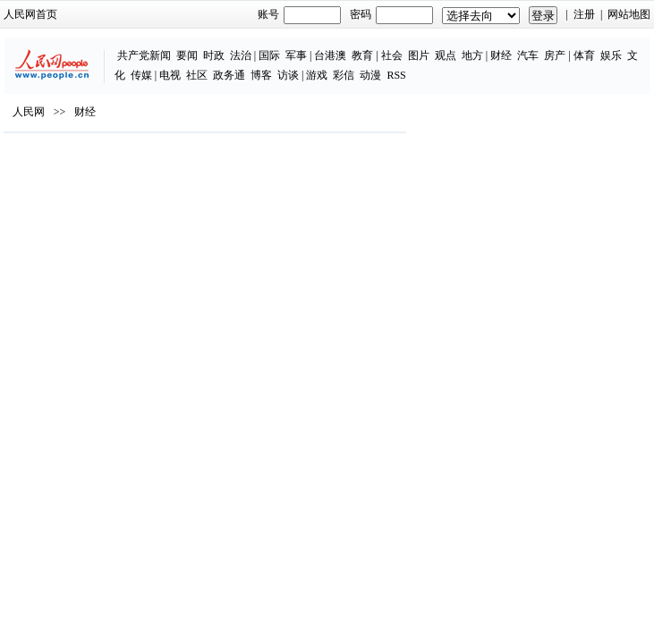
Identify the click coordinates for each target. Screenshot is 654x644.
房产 (555, 55)
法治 (241, 55)
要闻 (187, 55)
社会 (392, 55)
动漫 (370, 75)
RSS (396, 75)
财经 (501, 55)
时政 (214, 55)
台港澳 (330, 55)
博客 (261, 75)
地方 (472, 55)
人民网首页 (30, 14)
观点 (446, 55)
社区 (197, 75)
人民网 (29, 112)
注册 (584, 14)
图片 (419, 55)
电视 (170, 75)
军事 (296, 55)
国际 (269, 55)
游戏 (317, 75)
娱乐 (611, 55)
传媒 (141, 75)
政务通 (229, 75)
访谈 (288, 75)
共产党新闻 (144, 55)
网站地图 (629, 14)
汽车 (528, 55)
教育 (362, 55)
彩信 (344, 75)
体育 (584, 55)
